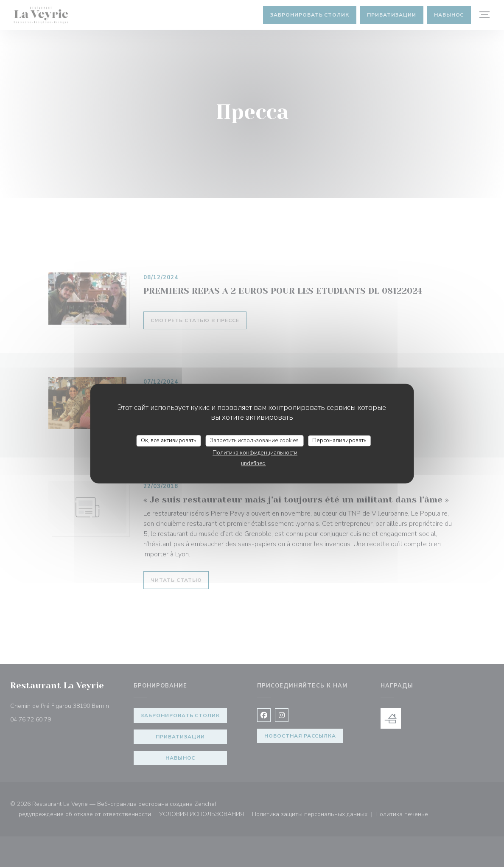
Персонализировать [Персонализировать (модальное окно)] (339, 441)
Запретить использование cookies (254, 441)
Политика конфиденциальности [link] (255, 453)
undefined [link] (253, 463)
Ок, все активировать (168, 441)
